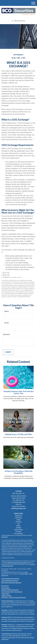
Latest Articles (18, 530)
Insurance (18, 522)
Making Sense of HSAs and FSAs (18, 434)
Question (6, 334)
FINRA (22, 574)
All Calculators (18, 534)
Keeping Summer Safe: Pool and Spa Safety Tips (19, 392)
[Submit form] (8, 352)
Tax (19, 524)
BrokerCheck (5, 537)
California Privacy (6, 596)
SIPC (31, 574)
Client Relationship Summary (10, 581)
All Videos (18, 532)
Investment (18, 518)
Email (7, 323)
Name (7, 311)
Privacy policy (5, 594)
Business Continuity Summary (10, 590)
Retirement (18, 516)
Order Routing (6, 588)
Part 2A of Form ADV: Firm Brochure (12, 592)
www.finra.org (5, 575)
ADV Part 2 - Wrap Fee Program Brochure (13, 597)
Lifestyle (18, 528)
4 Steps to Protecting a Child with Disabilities (18, 472)
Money (18, 526)
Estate (19, 520)
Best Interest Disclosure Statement (11, 583)
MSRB (26, 574)
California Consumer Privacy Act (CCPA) (17, 563)
